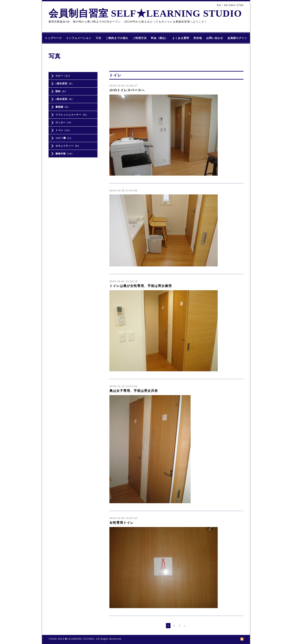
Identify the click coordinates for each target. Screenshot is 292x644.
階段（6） (61, 91)
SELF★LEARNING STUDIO (76, 639)
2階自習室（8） (65, 99)
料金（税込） (159, 38)
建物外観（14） (65, 154)
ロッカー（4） (64, 122)
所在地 (198, 38)
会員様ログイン (237, 38)
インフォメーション (79, 38)
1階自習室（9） (65, 83)
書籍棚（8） (63, 107)
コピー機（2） (64, 138)
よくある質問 (181, 38)
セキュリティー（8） (68, 146)
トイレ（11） (63, 130)
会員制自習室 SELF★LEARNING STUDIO (145, 13)
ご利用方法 (140, 38)
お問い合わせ (215, 38)
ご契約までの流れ (117, 38)
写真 (99, 38)
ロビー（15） (63, 76)
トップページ (53, 38)
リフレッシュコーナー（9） (72, 115)
